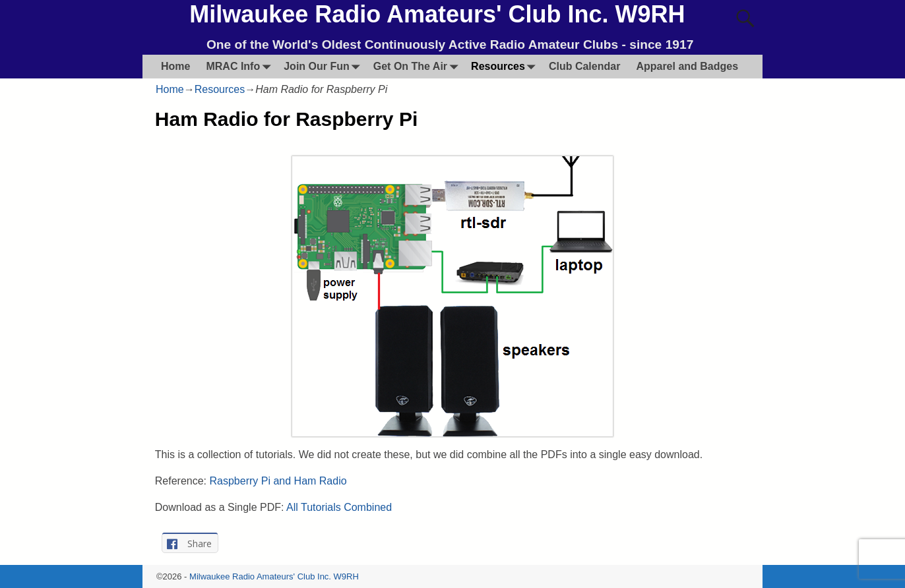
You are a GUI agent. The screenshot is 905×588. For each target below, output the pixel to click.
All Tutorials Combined (339, 507)
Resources (506, 66)
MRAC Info (241, 66)
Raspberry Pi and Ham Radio (278, 481)
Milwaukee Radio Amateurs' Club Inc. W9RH (437, 14)
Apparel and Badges (687, 66)
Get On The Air (418, 66)
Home (175, 66)
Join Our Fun (325, 66)
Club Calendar (584, 66)
